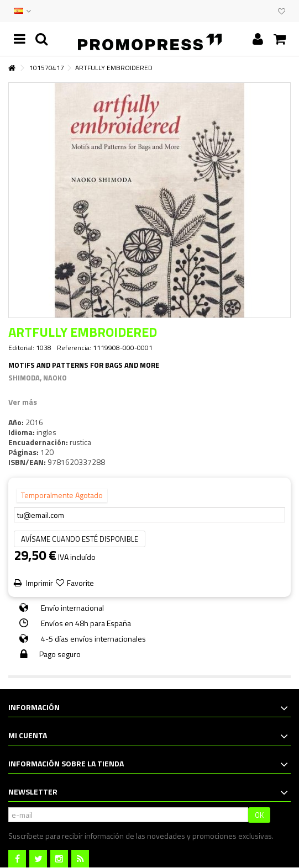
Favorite (80, 583)
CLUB (267, 11)
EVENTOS (256, 11)
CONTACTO (245, 11)
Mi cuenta (28, 735)
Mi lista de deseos (282, 12)
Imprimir (39, 583)
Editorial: (21, 348)
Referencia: (74, 348)
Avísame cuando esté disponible (80, 539)
